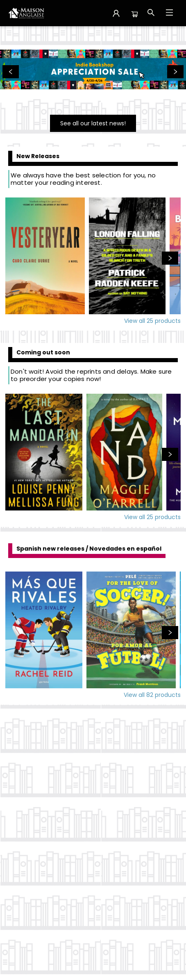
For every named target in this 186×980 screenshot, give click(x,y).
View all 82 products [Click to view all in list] (152, 695)
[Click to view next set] (170, 258)
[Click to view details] (45, 256)
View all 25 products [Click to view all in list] (152, 321)
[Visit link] (93, 123)
